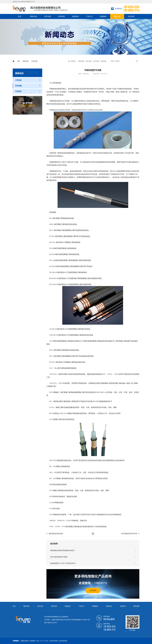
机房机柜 (103, 61)
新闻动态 (117, 16)
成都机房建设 (25, 641)
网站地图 (136, 606)
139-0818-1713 (109, 630)
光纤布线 (96, 61)
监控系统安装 (63, 641)
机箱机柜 (75, 16)
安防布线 (89, 61)
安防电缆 (61, 16)
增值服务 (103, 16)
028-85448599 (109, 619)
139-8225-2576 (109, 626)
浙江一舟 (39, 641)
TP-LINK (46, 641)
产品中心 (89, 16)
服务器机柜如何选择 (56, 534)
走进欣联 (131, 16)
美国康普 (33, 641)
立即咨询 (93, 590)
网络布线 (34, 16)
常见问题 (28, 86)
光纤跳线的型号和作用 (129, 534)
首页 (20, 16)
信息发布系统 (54, 641)
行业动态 (28, 91)
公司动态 (28, 80)
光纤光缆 (47, 16)
